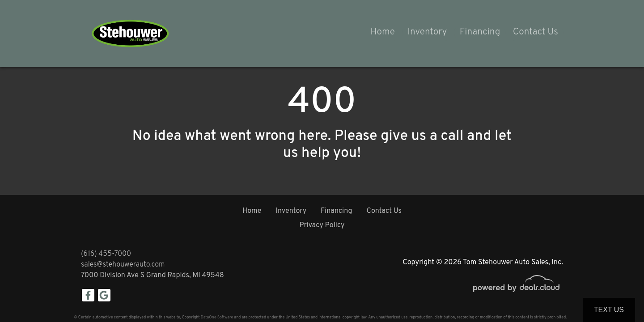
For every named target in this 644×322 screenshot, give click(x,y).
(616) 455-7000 (106, 254)
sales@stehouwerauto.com (123, 265)
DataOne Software (217, 317)
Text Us (609, 310)
